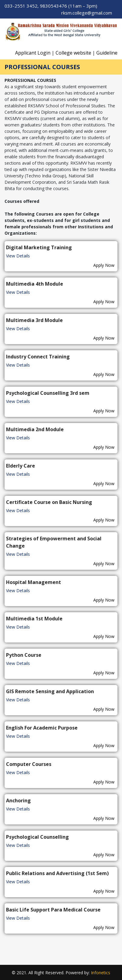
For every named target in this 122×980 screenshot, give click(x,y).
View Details (18, 256)
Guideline (107, 53)
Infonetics (101, 973)
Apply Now (104, 265)
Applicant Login (33, 53)
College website (73, 53)
